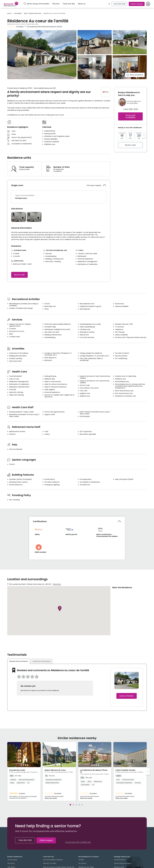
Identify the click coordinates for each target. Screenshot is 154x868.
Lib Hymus (82, 864)
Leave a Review (127, 696)
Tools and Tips (69, 4)
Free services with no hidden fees (78, 842)
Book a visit (20, 275)
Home (9, 13)
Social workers (120, 860)
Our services (12, 860)
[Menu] (11, 4)
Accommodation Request (53, 860)
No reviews (20, 27)
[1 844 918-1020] (119, 4)
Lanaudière (18, 13)
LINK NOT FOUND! (50, 864)
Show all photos (136, 75)
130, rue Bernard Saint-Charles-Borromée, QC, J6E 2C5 (45, 26)
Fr (109, 4)
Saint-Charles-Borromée (33, 13)
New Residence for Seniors (89, 857)
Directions (57, 584)
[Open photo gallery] (19, 217)
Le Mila (81, 860)
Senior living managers (123, 864)
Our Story (11, 864)
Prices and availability (130, 116)
